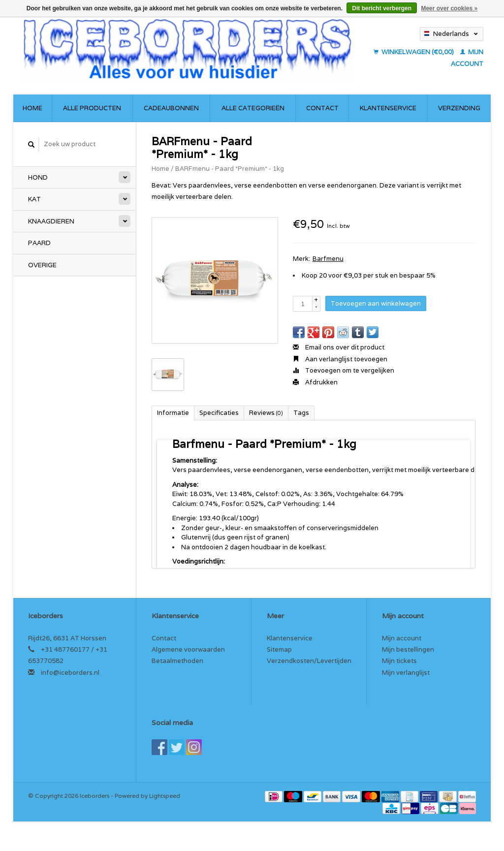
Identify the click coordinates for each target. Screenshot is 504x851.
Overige (42, 265)
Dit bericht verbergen (382, 8)
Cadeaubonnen (171, 108)
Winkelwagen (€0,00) (414, 52)
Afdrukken (315, 382)
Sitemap (279, 649)
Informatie (173, 413)
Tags (301, 413)
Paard (39, 243)
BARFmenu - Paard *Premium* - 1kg (230, 169)
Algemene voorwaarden (188, 649)
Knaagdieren (51, 221)
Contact (322, 108)
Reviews (266, 413)
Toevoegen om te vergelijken (344, 370)
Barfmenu (328, 259)
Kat (34, 199)
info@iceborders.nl (70, 673)
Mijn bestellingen (408, 649)
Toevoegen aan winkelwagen (376, 303)
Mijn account (402, 638)
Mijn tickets (399, 661)
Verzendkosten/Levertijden (309, 661)
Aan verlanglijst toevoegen (340, 359)
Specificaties (219, 413)
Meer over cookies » (449, 8)
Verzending (459, 108)
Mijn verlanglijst (406, 673)
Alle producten (92, 108)
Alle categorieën (253, 108)
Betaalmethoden (177, 661)
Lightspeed (165, 796)
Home (32, 108)
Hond (38, 177)
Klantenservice (388, 108)
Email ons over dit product (339, 347)
